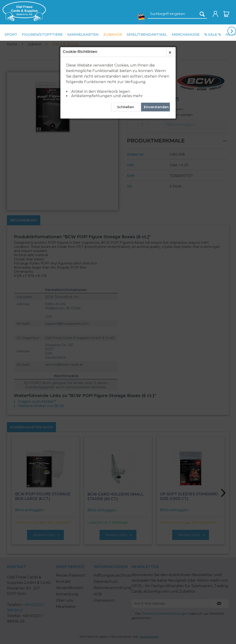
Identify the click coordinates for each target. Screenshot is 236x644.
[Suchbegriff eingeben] (177, 14)
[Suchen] (202, 14)
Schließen (126, 107)
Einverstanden (156, 107)
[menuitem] (23, 11)
